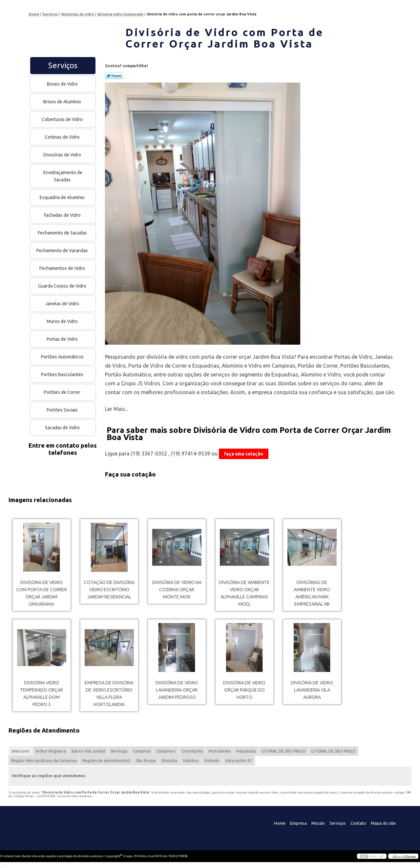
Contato (358, 823)
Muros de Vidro (63, 321)
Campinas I (166, 751)
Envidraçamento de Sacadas (63, 176)
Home (280, 823)
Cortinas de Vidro (63, 137)
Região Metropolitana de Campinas (44, 761)
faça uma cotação (244, 454)
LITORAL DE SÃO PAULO (284, 751)
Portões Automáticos (63, 357)
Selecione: (21, 751)
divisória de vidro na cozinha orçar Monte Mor (177, 590)
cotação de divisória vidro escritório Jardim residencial (109, 590)
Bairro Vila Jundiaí (88, 751)
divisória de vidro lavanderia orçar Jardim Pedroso (177, 690)
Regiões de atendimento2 (106, 761)
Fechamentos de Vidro (63, 268)
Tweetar (114, 76)
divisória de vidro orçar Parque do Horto (244, 690)
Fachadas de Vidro (63, 215)
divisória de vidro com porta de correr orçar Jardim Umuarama (42, 593)
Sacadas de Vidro (63, 428)
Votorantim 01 (239, 761)
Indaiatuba (246, 751)
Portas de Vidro (63, 339)
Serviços (63, 65)
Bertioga (119, 751)
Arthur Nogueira (51, 751)
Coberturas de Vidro (63, 119)
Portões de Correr (63, 392)
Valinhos (191, 761)
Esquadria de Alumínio (63, 197)
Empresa (298, 823)
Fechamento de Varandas (63, 251)
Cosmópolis (192, 751)
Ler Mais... (116, 409)
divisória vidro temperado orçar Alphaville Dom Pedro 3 (42, 694)
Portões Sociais (63, 410)
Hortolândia (220, 751)
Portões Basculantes (63, 374)
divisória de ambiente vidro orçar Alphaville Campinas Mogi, (244, 593)
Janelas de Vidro (63, 304)
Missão (318, 823)
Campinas (142, 751)
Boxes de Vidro (63, 84)
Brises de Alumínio (63, 102)
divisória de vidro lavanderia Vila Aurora (312, 690)
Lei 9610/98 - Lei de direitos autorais (64, 796)
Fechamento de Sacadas (63, 233)
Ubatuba (169, 761)
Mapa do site (383, 823)
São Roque (146, 761)
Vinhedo (212, 761)
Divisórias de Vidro (63, 155)
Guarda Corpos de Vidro (63, 286)
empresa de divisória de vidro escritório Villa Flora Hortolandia (109, 694)
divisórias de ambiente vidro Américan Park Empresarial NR (312, 593)
